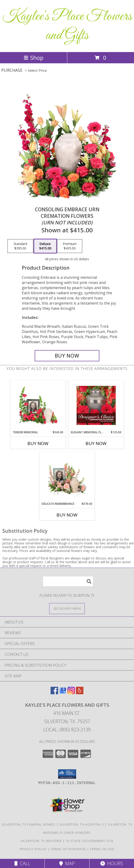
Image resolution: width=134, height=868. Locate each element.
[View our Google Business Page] (63, 693)
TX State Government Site (90, 841)
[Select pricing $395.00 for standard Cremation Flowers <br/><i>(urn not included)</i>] (20, 246)
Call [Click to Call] (22, 863)
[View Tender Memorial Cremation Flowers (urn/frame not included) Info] (38, 405)
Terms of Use (102, 849)
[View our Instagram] (71, 693)
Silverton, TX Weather (41, 841)
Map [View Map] (67, 863)
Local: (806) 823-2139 (67, 730)
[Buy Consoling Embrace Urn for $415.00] (67, 356)
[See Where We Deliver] (67, 608)
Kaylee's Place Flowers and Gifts (67, 26)
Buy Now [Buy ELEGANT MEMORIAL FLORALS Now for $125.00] (96, 443)
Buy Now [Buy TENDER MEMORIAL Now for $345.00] (38, 443)
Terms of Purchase (68, 849)
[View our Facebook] (54, 693)
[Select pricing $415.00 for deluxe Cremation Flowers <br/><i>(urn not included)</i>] (45, 246)
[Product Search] (68, 581)
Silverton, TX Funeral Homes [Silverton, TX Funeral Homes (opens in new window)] (28, 824)
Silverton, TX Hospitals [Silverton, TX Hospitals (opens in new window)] (82, 824)
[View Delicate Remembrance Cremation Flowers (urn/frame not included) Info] (67, 477)
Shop (33, 58)
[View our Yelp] (80, 693)
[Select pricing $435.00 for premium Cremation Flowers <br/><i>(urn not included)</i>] (70, 246)
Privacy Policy (33, 849)
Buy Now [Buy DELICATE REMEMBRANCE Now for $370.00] (67, 515)
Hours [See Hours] (112, 863)
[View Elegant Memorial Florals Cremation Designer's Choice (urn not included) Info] (96, 405)
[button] (67, 774)
